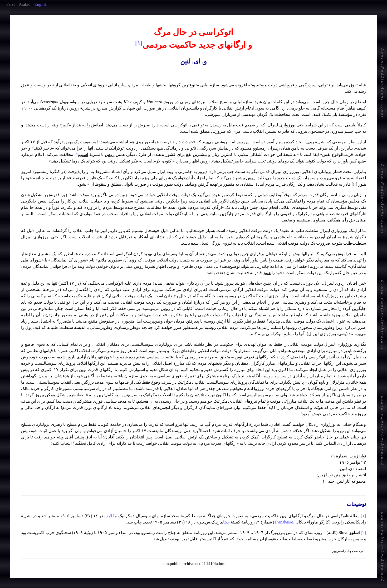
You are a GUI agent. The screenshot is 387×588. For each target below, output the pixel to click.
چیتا (226, 522)
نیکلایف (111, 516)
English (41, 4)
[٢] (363, 533)
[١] (363, 516)
